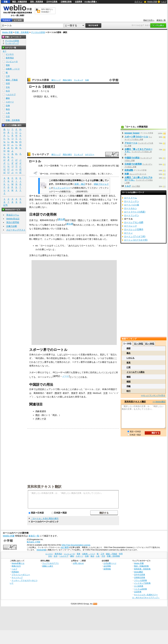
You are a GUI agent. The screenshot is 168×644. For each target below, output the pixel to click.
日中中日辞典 (52, 2)
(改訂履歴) (65, 547)
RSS (95, 604)
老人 (46, 96)
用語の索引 (67, 80)
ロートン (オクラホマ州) (136, 240)
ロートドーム (131, 198)
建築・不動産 (12, 80)
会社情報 (107, 566)
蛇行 (129, 391)
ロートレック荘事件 (134, 229)
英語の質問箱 (13, 222)
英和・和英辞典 (37, 2)
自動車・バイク (13, 69)
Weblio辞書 (41, 550)
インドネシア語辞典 (142, 583)
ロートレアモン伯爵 (134, 222)
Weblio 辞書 (152, 2)
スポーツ (40, 355)
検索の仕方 (16, 566)
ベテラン (40, 362)
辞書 (6, 2)
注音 (47, 200)
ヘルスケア (11, 95)
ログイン (138, 2)
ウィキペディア (40, 154)
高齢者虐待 (41, 411)
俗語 (74, 220)
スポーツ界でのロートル (136, 137)
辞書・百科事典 (22, 32)
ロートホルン (131, 208)
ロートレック (131, 226)
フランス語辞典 (140, 580)
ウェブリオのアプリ (50, 563)
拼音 (31, 200)
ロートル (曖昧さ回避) (86, 174)
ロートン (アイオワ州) (135, 236)
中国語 (38, 96)
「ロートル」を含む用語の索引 (45, 518)
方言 (8, 117)
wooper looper (132, 133)
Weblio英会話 (13, 219)
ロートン (128, 233)
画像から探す (48, 566)
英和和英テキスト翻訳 (44, 486)
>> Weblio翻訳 (159, 402)
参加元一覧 (161, 20)
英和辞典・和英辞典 (142, 569)
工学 (8, 76)
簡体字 (104, 196)
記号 (6, 205)
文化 (8, 87)
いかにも (131, 358)
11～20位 (139, 344)
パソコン (105, 372)
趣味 (8, 98)
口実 (129, 367)
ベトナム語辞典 (140, 589)
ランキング (78, 80)
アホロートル (131, 143)
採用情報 (107, 569)
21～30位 (150, 344)
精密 (129, 348)
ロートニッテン (132, 201)
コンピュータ (12, 62)
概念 (129, 353)
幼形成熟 (129, 170)
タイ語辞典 (139, 586)
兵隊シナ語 (41, 419)
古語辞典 (78, 2)
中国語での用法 (132, 158)
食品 (8, 109)
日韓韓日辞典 (66, 2)
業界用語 (10, 58)
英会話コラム (13, 215)
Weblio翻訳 (139, 572)
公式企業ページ (110, 563)
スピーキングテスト (16, 230)
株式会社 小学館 (33, 542)
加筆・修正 (80, 184)
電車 (8, 65)
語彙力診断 (12, 226)
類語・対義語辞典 (20, 2)
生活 (8, 91)
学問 (8, 84)
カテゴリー (90, 155)
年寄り (54, 96)
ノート (66, 376)
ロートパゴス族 (132, 205)
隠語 (80, 220)
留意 (129, 363)
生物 (8, 106)
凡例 (87, 80)
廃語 (37, 415)
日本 (31, 220)
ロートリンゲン (132, 215)
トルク (128, 186)
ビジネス (10, 54)
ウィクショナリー (62, 188)
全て (5, 51)
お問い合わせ (78, 563)
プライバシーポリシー (21, 575)
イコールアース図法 (135, 372)
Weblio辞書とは (18, 563)
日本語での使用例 (133, 164)
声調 (55, 203)
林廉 (127, 174)
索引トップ (56, 80)
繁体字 (88, 196)
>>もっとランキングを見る (153, 395)
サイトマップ (17, 577)
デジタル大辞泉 (38, 32)
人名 (8, 113)
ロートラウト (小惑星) (135, 212)
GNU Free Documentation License (76, 545)
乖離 (129, 386)
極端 (129, 377)
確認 (129, 382)
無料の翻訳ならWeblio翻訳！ (47, 11)
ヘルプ (164, 2)
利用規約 (15, 572)
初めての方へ (149, 20)
